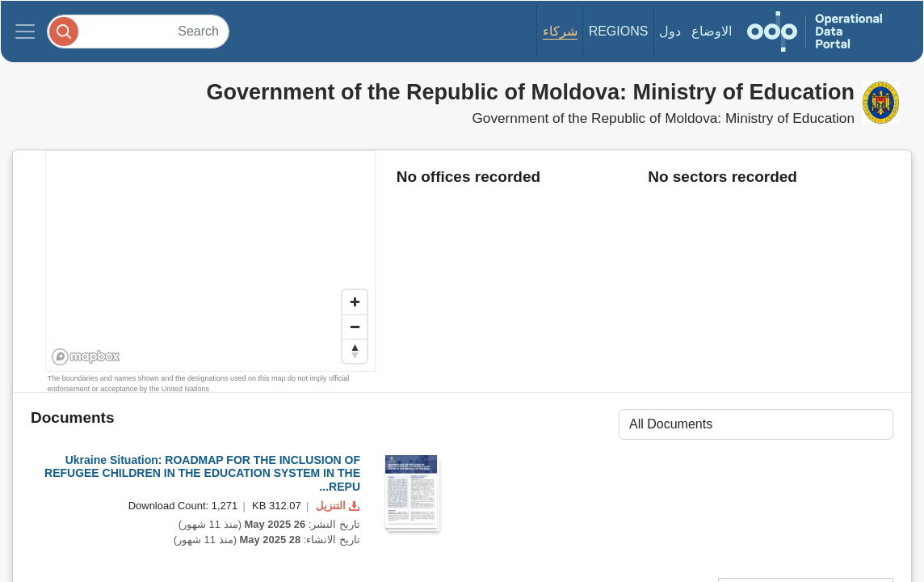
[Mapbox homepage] (86, 357)
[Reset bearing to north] (355, 351)
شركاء (560, 31)
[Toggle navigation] (25, 32)
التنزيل (336, 506)
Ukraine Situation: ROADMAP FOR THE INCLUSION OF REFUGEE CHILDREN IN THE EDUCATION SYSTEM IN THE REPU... (202, 474)
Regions (619, 31)
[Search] (138, 31)
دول (670, 31)
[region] (211, 262)
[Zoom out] (355, 327)
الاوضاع (712, 31)
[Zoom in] (355, 302)
